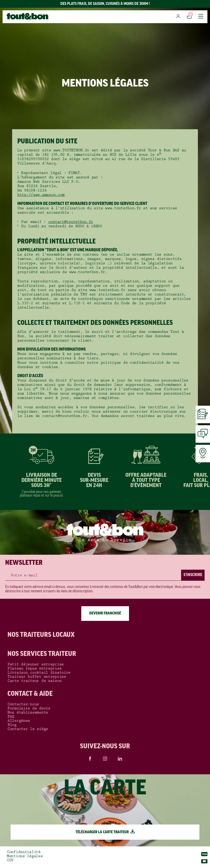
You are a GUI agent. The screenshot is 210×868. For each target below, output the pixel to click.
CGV (10, 860)
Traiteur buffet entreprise (37, 677)
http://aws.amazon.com (41, 195)
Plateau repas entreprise (34, 669)
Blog (12, 725)
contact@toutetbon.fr (71, 222)
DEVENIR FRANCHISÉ (105, 614)
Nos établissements (28, 713)
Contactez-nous (23, 704)
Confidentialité (24, 852)
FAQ (11, 717)
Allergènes (19, 721)
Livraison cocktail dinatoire (39, 673)
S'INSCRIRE (193, 575)
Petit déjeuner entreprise (36, 664)
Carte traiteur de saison (34, 681)
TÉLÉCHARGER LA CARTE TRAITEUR (105, 832)
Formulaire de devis (29, 708)
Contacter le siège (28, 729)
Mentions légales (25, 856)
